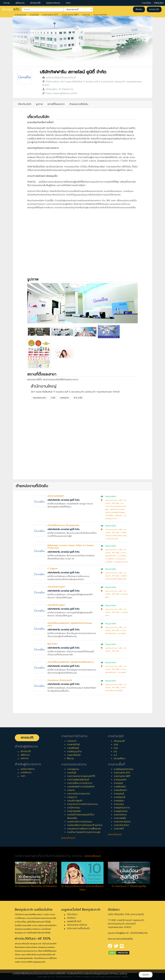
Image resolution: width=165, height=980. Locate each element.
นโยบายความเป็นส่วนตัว (79, 928)
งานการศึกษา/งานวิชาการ (80, 783)
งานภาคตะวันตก (121, 825)
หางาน (7, 3)
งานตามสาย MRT (70, 15)
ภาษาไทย (146, 3)
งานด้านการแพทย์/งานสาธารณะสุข (84, 832)
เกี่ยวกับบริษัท (25, 104)
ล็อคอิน (139, 9)
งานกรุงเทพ (20, 15)
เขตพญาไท (65, 398)
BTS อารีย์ (78, 398)
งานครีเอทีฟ (110, 559)
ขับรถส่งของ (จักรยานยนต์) (60, 680)
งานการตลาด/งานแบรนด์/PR (81, 776)
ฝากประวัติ (35, 3)
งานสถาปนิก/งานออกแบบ (80, 822)
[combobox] (42, 9)
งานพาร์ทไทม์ (73, 745)
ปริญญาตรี (119, 741)
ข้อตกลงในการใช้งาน (77, 925)
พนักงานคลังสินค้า (56, 496)
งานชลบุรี (118, 783)
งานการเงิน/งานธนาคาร (79, 794)
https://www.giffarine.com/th (61, 93)
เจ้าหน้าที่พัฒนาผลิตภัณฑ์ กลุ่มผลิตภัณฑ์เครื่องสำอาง (71, 662)
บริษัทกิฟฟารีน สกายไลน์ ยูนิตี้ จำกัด (73, 72)
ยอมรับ (146, 975)
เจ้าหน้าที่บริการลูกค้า (56, 587)
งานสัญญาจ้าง (74, 752)
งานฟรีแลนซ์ (73, 748)
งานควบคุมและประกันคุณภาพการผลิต (116, 506)
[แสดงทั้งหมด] (68, 838)
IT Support (53, 569)
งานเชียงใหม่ (120, 787)
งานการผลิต (122, 556)
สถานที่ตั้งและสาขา (56, 104)
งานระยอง (119, 804)
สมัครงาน (20, 3)
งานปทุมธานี (119, 797)
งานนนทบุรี (119, 794)
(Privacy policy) (119, 974)
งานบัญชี (34, 15)
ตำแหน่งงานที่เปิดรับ (79, 104)
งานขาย (86, 15)
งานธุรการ (72, 797)
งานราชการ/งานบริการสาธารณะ (83, 804)
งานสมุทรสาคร (121, 811)
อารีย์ (53, 398)
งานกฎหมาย (73, 769)
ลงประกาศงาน (53, 3)
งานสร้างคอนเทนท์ (121, 562)
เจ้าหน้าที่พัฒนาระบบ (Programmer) (63, 525)
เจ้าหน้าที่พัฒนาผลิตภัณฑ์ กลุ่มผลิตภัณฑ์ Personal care (70, 624)
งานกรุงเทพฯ (120, 780)
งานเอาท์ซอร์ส (74, 755)
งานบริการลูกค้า (75, 801)
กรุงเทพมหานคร (39, 398)
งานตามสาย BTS (50, 15)
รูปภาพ (39, 104)
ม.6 (115, 752)
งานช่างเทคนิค (100, 15)
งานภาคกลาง (120, 815)
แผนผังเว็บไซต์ (74, 921)
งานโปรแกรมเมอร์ (111, 539)
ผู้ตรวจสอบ (52, 644)
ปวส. (116, 745)
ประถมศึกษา (120, 759)
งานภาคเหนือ (120, 818)
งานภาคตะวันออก (122, 822)
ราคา (68, 3)
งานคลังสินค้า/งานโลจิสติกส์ (81, 787)
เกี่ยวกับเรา (72, 914)
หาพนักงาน (26, 773)
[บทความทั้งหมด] (93, 856)
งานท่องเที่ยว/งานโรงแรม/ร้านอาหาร (85, 825)
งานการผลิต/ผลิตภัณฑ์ (78, 780)
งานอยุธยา (119, 801)
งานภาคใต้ (119, 829)
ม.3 (115, 755)
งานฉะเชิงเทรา (120, 790)
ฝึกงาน (70, 759)
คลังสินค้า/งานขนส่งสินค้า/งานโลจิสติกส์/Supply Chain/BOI (115, 512)
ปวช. (116, 748)
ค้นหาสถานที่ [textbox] (76, 9)
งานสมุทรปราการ (122, 808)
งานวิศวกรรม (74, 808)
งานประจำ (72, 741)
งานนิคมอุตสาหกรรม (123, 769)
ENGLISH (159, 3)
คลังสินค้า (118, 516)
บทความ (25, 758)
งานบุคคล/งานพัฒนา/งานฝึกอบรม (84, 829)
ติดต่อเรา (71, 918)
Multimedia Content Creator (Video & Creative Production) (71, 547)
